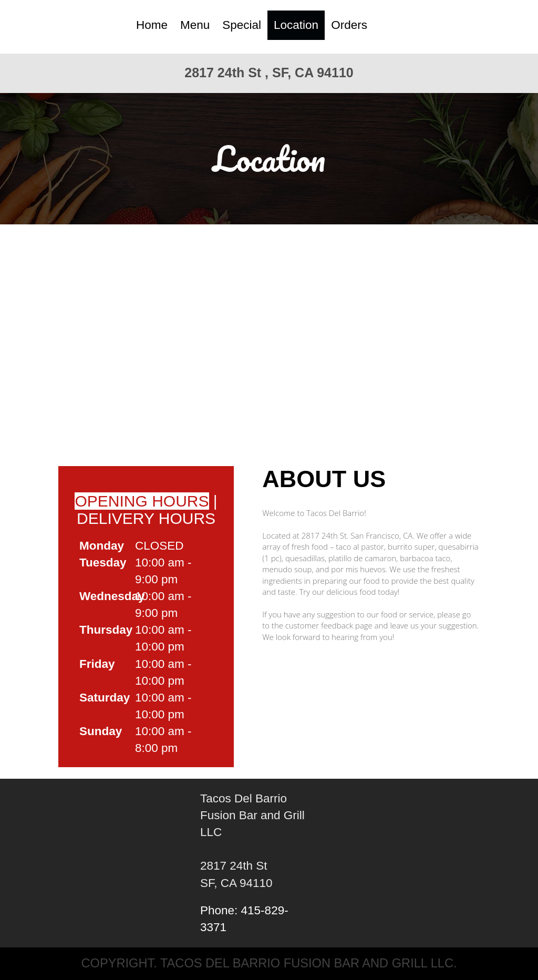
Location (296, 25)
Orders (349, 25)
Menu (195, 25)
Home (152, 25)
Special (242, 25)
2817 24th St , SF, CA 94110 (269, 73)
